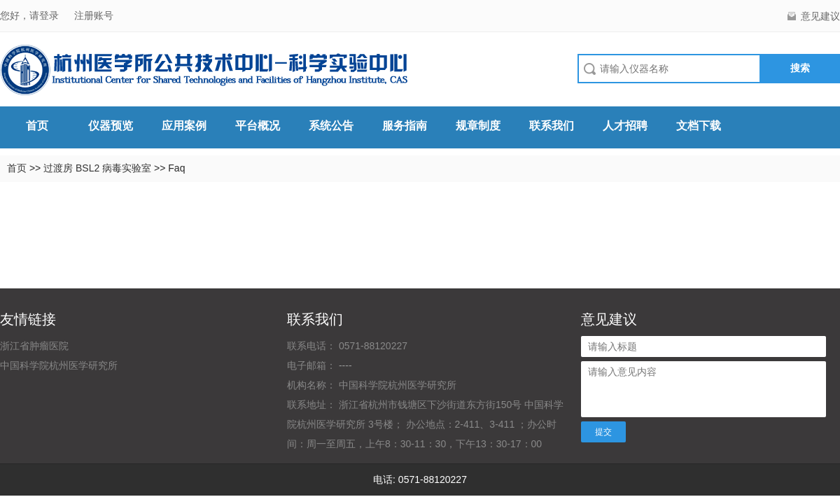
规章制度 (478, 126)
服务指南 (405, 126)
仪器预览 (111, 126)
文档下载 (699, 126)
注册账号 (94, 15)
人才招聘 (625, 126)
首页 (37, 126)
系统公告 (331, 126)
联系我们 (552, 126)
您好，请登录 (31, 15)
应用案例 (184, 126)
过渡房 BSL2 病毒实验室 (99, 168)
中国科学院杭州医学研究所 (59, 365)
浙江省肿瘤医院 (34, 346)
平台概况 (258, 126)
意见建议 (820, 16)
